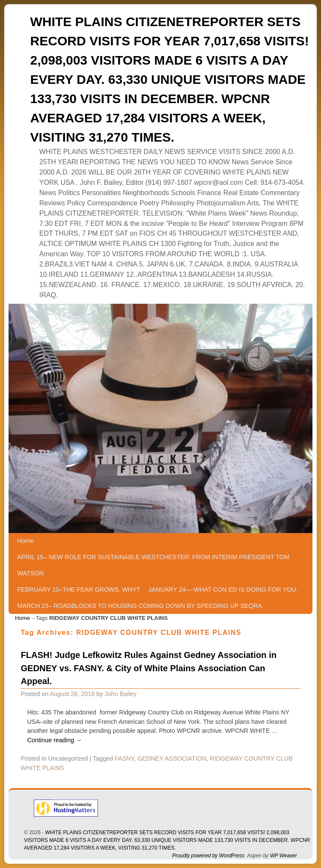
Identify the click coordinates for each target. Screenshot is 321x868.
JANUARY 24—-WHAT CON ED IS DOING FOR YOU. (223, 590)
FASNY (124, 758)
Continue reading (54, 740)
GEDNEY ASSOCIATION (172, 758)
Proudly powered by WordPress (208, 856)
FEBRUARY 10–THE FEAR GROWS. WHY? (79, 590)
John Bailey (120, 694)
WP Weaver (284, 856)
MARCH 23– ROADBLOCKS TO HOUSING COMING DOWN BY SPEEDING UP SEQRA (139, 606)
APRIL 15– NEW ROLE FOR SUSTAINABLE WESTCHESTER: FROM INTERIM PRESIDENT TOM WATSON (153, 565)
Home (25, 541)
